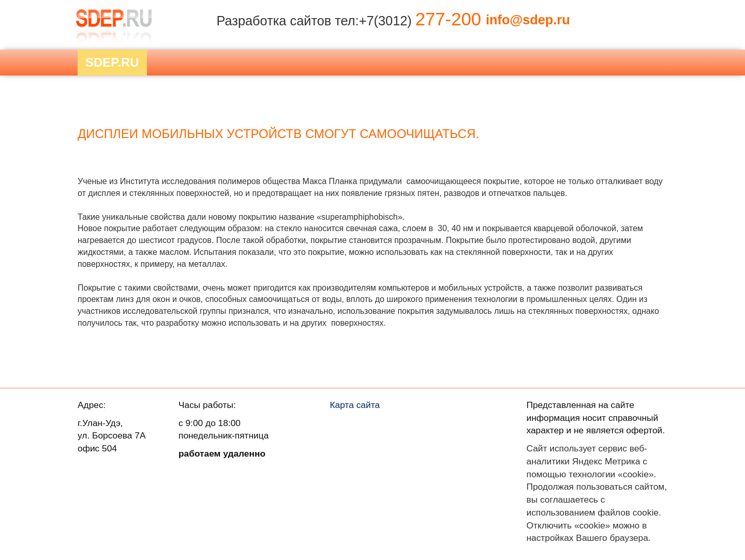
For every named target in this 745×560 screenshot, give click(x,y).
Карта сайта (355, 405)
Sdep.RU (112, 62)
